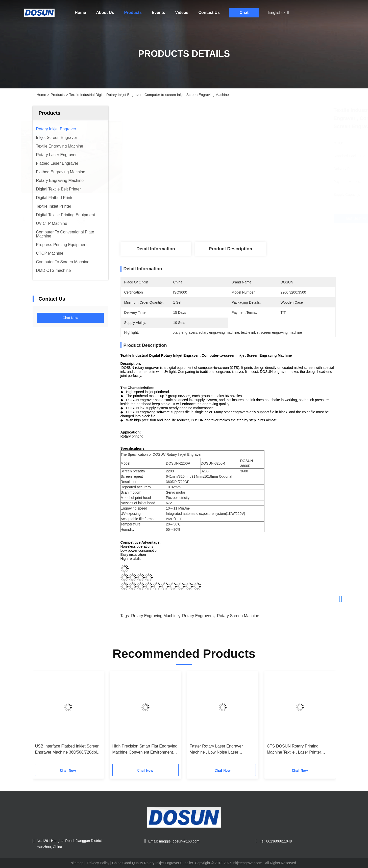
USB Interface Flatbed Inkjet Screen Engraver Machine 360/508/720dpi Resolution (67, 750)
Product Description (230, 249)
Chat (244, 13)
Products (133, 13)
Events (158, 13)
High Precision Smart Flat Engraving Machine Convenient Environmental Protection (145, 750)
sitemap (77, 863)
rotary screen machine (238, 616)
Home (80, 13)
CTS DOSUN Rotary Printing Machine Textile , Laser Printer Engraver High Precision (294, 750)
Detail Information (156, 249)
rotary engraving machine (155, 616)
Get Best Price (258, 219)
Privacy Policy (98, 863)
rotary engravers (198, 616)
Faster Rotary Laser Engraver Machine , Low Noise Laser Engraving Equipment (216, 750)
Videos (182, 13)
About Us (105, 13)
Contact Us (209, 13)
